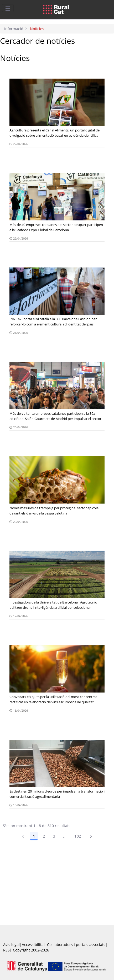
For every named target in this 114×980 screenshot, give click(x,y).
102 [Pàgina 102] (78, 836)
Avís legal (11, 945)
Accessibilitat (33, 945)
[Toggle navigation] (8, 8)
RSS (6, 950)
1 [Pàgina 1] (34, 836)
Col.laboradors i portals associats (76, 945)
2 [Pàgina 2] (44, 836)
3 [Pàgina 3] (54, 836)
